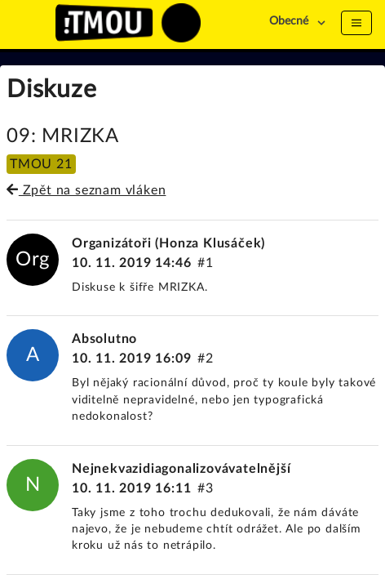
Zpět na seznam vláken (86, 190)
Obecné (289, 21)
